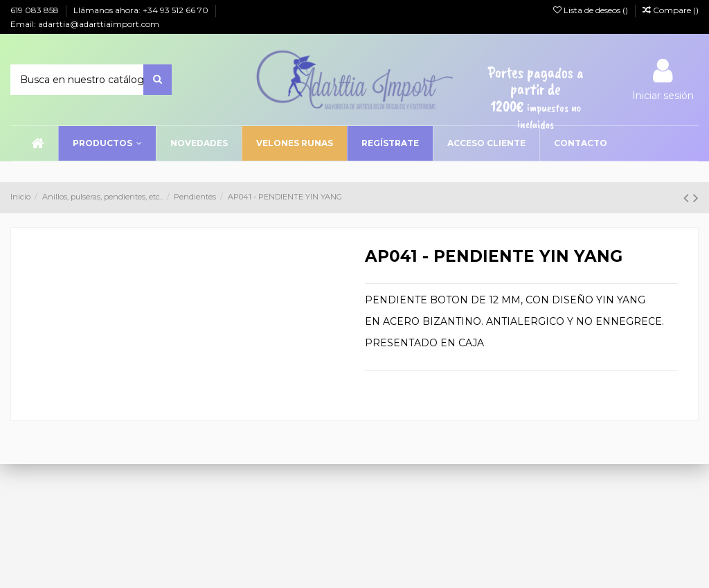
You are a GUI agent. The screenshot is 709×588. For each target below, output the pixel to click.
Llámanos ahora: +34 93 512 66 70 (142, 10)
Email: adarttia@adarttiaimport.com (85, 24)
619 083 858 (36, 10)
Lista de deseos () (592, 10)
